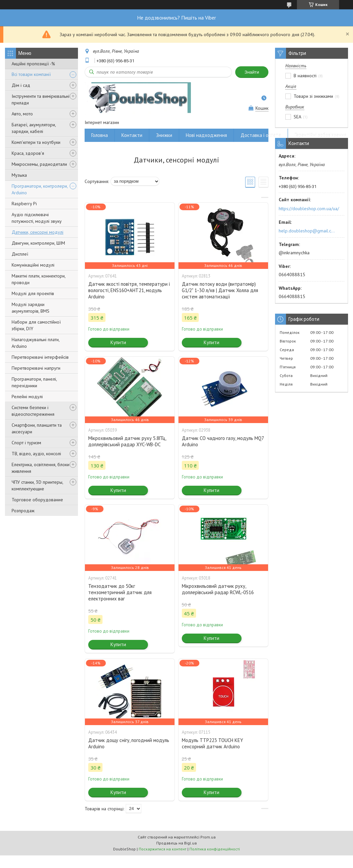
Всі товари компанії (31, 74)
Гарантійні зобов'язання (320, 135)
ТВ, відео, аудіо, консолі (36, 454)
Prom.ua (208, 837)
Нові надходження (206, 135)
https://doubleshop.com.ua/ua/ (309, 209)
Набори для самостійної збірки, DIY (36, 325)
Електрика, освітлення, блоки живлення (40, 468)
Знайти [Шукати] (252, 72)
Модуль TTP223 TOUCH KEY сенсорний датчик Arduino (212, 743)
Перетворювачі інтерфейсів (40, 357)
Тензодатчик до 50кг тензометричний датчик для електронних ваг (120, 592)
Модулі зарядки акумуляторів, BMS (31, 308)
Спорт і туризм (26, 443)
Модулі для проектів (33, 293)
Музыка (19, 175)
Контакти (132, 135)
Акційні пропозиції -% (33, 64)
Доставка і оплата (261, 135)
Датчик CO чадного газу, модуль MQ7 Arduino (223, 441)
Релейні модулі (27, 397)
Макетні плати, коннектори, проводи (38, 279)
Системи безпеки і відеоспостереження (33, 411)
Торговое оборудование (37, 500)
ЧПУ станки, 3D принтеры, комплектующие (37, 485)
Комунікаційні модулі (33, 265)
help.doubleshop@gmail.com (308, 231)
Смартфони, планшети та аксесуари (37, 428)
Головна (100, 135)
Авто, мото (22, 114)
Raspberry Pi (24, 204)
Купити (118, 342)
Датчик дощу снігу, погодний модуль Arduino (129, 743)
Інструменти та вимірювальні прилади (40, 99)
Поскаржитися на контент (163, 849)
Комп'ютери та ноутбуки (36, 142)
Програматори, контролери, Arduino (40, 189)
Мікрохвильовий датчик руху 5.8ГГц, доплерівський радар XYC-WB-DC (127, 441)
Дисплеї (20, 254)
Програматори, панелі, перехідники (34, 382)
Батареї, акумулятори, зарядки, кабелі (34, 128)
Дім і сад (21, 85)
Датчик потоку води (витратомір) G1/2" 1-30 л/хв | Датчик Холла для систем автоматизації (220, 290)
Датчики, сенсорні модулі (37, 232)
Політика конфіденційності (215, 849)
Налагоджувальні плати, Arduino (35, 343)
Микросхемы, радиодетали (39, 164)
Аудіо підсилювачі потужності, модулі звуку (37, 218)
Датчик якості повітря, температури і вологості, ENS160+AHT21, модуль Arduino (129, 290)
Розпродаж (23, 511)
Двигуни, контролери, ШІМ (38, 243)
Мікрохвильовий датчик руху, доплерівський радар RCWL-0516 (218, 589)
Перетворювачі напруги (36, 368)
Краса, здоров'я (28, 153)
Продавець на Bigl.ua (176, 843)
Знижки (164, 135)
